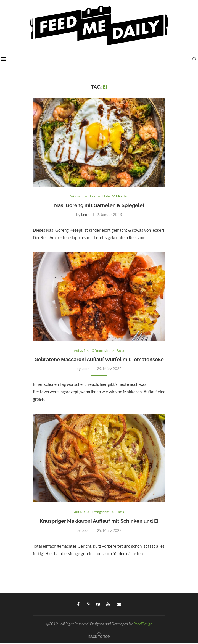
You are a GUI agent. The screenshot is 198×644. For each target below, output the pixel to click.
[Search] (195, 59)
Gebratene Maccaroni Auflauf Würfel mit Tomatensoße (99, 360)
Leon (85, 215)
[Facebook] (78, 605)
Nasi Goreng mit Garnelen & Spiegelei (99, 206)
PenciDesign (143, 624)
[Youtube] (108, 605)
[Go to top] (99, 637)
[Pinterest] (98, 605)
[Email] (119, 605)
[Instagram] (88, 605)
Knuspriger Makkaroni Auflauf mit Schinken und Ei (99, 522)
